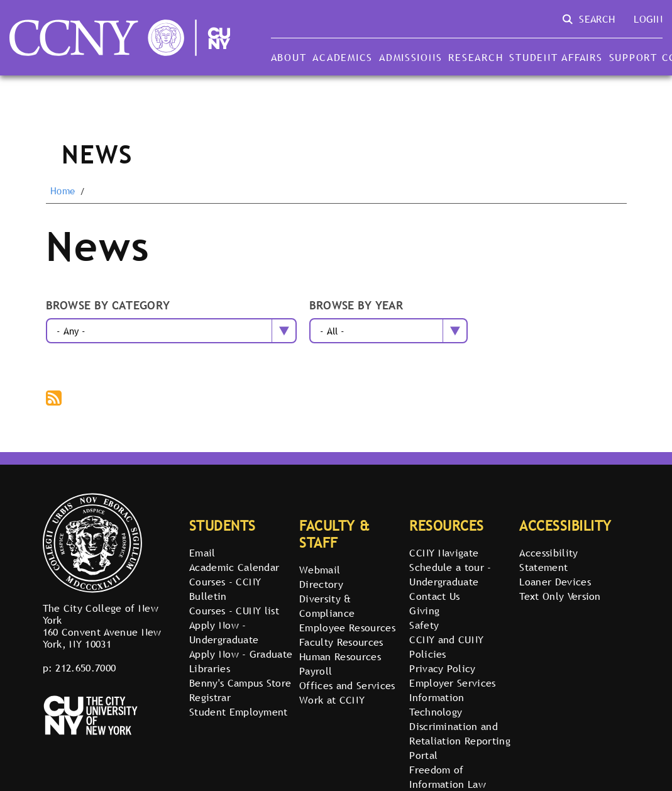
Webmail (320, 570)
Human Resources (340, 656)
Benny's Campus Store (240, 683)
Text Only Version (560, 596)
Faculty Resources (341, 642)
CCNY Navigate (444, 553)
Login (648, 19)
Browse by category (108, 306)
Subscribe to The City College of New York (55, 399)
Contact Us (434, 596)
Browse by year (356, 306)
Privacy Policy (442, 668)
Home (63, 191)
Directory (321, 584)
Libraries (210, 668)
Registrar (210, 697)
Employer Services (452, 683)
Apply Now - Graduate (241, 654)
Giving (424, 611)
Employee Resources (347, 628)
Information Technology (437, 705)
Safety (424, 625)
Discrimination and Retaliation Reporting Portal (460, 741)
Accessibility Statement (548, 560)
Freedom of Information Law (448, 777)
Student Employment (239, 712)
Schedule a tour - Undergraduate (450, 574)
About (289, 57)
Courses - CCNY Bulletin (225, 589)
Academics (343, 57)
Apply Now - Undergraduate (224, 632)
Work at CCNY (332, 700)
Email (202, 553)
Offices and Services (347, 685)
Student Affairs (556, 57)
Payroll (316, 671)
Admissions (410, 57)
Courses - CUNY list (234, 611)
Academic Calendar (234, 567)
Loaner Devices (555, 582)
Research (476, 57)
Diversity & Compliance (327, 606)
